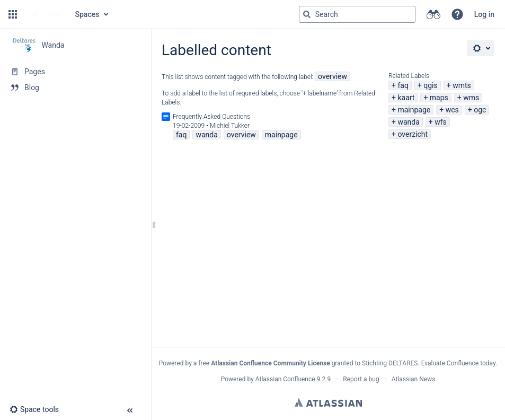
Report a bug (361, 379)
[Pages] (76, 72)
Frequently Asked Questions (211, 117)
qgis (430, 85)
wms (471, 98)
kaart (406, 98)
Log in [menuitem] (484, 14)
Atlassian (328, 402)
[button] (13, 14)
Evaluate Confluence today (458, 363)
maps (439, 98)
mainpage (414, 110)
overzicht (413, 134)
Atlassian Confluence (285, 379)
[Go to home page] (45, 14)
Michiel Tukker (230, 126)
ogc (480, 110)
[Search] (307, 14)
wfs (441, 122)
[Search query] (357, 14)
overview (333, 76)
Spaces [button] (87, 14)
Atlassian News (414, 379)
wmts (462, 85)
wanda (408, 122)
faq (403, 85)
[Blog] (76, 87)
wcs (452, 110)
